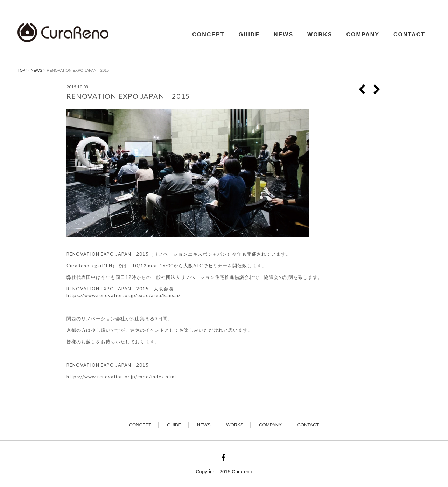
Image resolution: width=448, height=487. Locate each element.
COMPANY (363, 35)
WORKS (320, 35)
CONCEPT (208, 35)
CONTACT (409, 35)
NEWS (283, 35)
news (37, 70)
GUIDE (249, 35)
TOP (21, 70)
